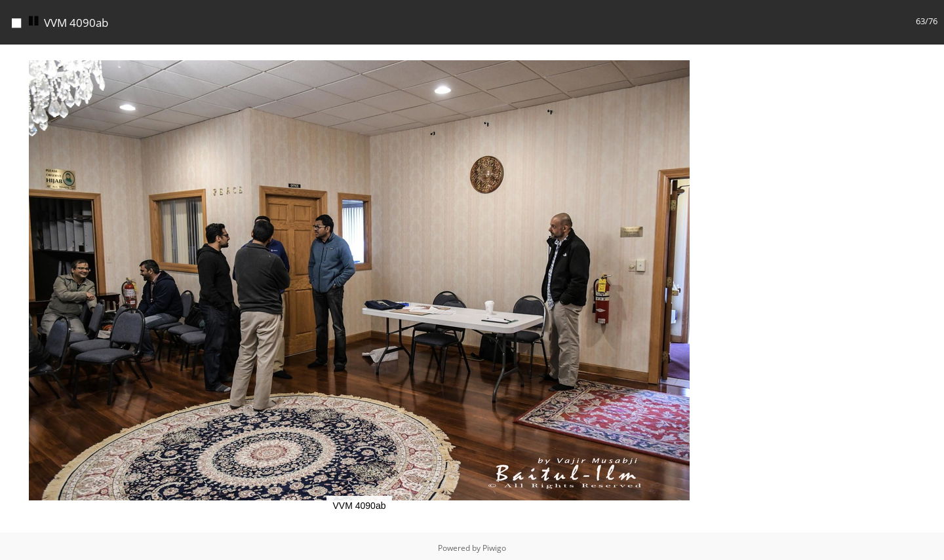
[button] (707, 53)
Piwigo (494, 545)
